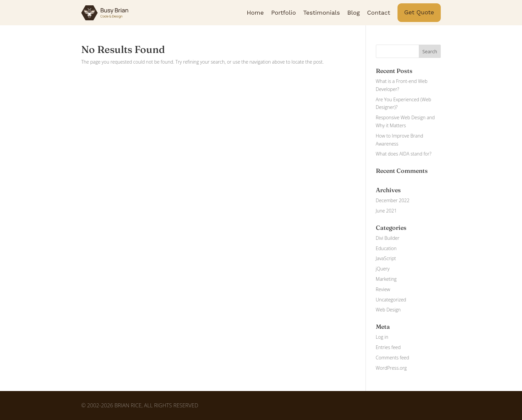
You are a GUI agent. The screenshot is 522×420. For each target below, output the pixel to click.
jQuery (383, 269)
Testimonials (322, 12)
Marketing (386, 279)
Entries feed (388, 347)
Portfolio (283, 12)
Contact (379, 12)
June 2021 (386, 211)
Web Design (388, 310)
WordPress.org (391, 368)
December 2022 (393, 200)
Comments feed (392, 358)
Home (255, 12)
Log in (382, 337)
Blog (354, 12)
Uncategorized (391, 300)
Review (383, 289)
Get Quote (419, 12)
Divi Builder (388, 238)
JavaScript (386, 258)
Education (386, 248)
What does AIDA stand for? (404, 154)
